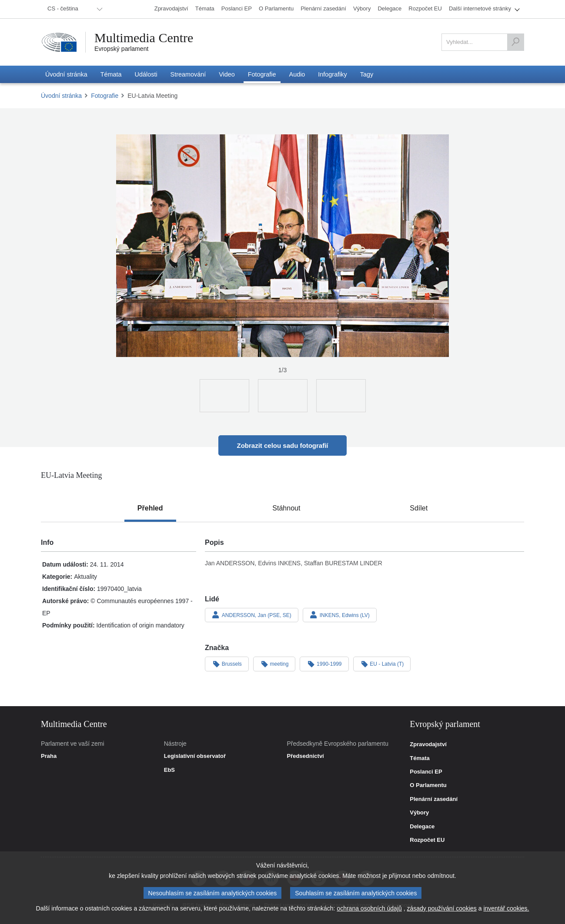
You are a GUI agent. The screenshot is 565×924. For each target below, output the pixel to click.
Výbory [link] (419, 813)
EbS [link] (169, 770)
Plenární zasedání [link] (434, 799)
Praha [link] (49, 756)
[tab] (150, 508)
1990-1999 (324, 664)
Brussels (227, 664)
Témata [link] (420, 758)
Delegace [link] (422, 827)
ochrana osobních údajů (369, 908)
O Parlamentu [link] (428, 785)
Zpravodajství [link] (428, 744)
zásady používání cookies (441, 908)
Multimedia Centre (144, 38)
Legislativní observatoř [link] (195, 756)
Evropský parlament (121, 49)
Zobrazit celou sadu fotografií (282, 445)
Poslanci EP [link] (426, 772)
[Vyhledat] (515, 42)
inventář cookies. (506, 908)
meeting (274, 664)
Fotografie (105, 96)
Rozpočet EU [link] (427, 840)
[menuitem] (74, 9)
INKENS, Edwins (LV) (340, 615)
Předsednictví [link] (305, 756)
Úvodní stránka (61, 96)
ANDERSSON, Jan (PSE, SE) (252, 615)
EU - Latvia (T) (382, 664)
